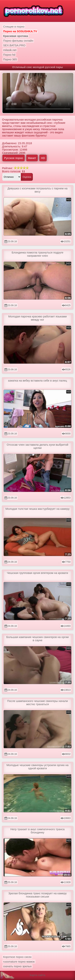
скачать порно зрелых (17, 966)
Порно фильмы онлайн (18, 41)
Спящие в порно (14, 27)
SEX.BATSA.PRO (14, 45)
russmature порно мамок (19, 962)
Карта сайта (37, 975)
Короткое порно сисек (17, 957)
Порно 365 (10, 59)
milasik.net (10, 50)
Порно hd (9, 55)
